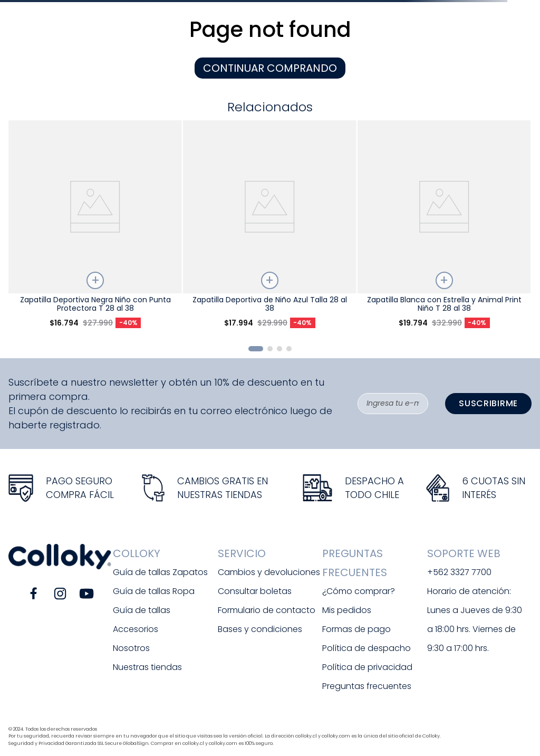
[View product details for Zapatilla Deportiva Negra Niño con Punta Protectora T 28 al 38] (95, 228)
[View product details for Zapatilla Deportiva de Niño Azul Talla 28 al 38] (269, 228)
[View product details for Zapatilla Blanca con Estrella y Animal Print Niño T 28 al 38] (444, 228)
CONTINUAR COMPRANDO (270, 68)
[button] (256, 349)
